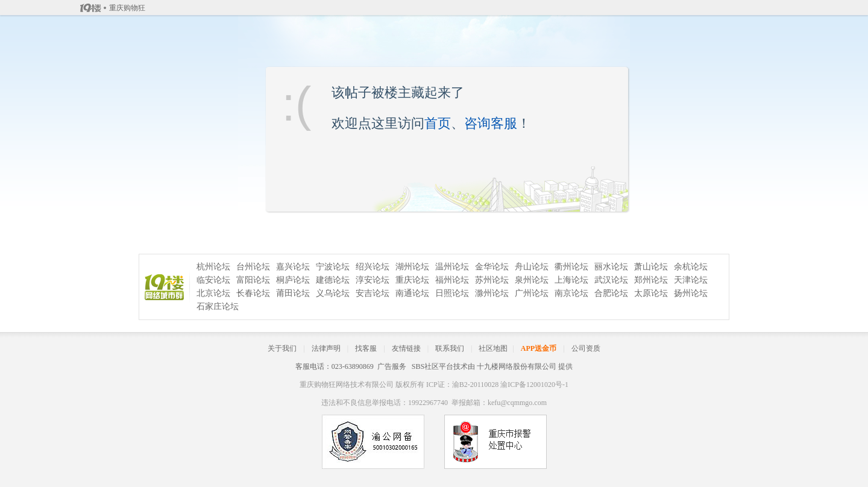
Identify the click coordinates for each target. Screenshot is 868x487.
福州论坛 (452, 280)
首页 (438, 123)
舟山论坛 (532, 267)
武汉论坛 (611, 280)
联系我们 (450, 348)
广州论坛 (532, 293)
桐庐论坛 (293, 280)
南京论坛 (571, 293)
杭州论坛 (213, 267)
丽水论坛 (611, 267)
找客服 (366, 348)
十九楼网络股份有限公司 (517, 366)
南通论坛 (412, 293)
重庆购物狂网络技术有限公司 (347, 385)
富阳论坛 (253, 280)
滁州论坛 (492, 293)
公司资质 (586, 348)
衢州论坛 (571, 267)
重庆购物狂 (127, 8)
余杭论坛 (691, 267)
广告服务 (392, 366)
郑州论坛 (651, 280)
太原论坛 (651, 293)
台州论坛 (253, 267)
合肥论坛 (611, 293)
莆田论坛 (293, 293)
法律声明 (326, 348)
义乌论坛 (333, 293)
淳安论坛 (373, 280)
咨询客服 (491, 123)
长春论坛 (253, 293)
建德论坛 (333, 280)
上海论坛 (571, 280)
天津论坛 (691, 280)
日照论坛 (452, 293)
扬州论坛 (691, 293)
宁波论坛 (333, 267)
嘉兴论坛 (293, 267)
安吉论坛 (373, 293)
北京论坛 (213, 293)
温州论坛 (452, 267)
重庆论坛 (412, 280)
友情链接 (406, 348)
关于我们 (282, 348)
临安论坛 (213, 280)
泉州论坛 (532, 280)
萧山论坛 (651, 267)
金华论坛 (492, 267)
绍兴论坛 (373, 267)
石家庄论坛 (218, 306)
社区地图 (493, 348)
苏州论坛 (492, 280)
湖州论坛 (412, 267)
